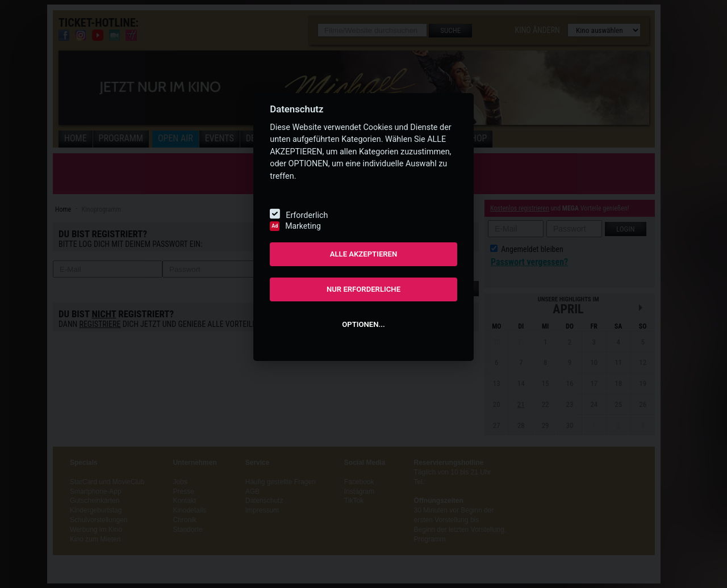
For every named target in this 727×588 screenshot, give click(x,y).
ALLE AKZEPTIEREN (364, 254)
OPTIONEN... (363, 324)
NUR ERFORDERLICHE (363, 289)
